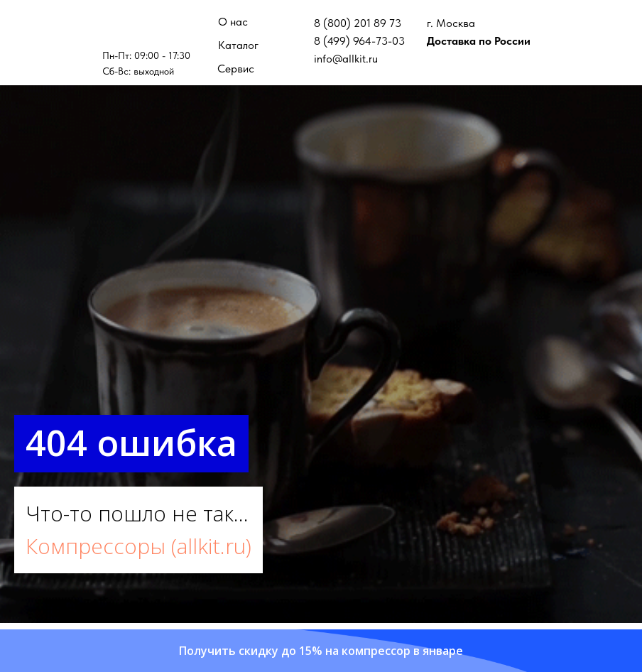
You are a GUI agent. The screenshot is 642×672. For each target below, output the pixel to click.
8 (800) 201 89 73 (358, 23)
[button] (321, 651)
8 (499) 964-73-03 (359, 41)
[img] (147, 28)
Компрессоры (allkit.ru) (138, 546)
